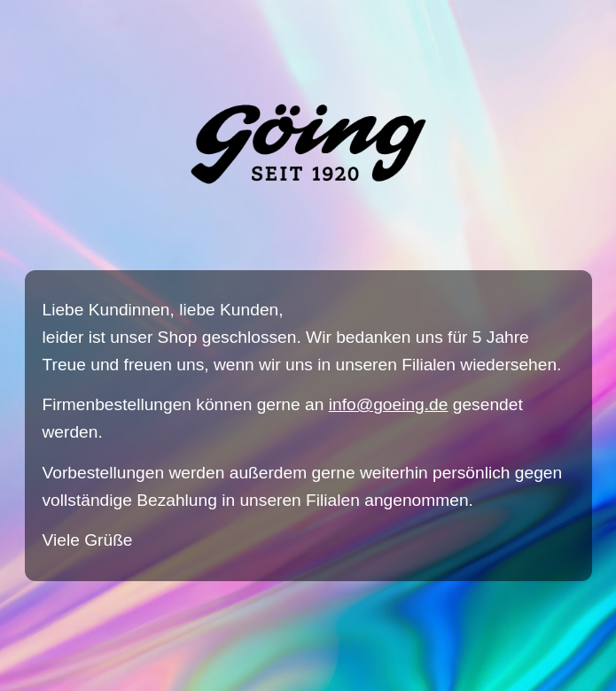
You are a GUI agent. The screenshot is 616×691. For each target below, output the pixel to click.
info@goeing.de (389, 404)
